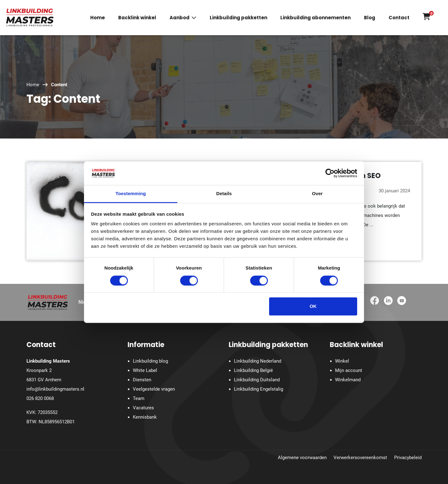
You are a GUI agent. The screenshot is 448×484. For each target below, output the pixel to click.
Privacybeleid (408, 458)
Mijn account (349, 370)
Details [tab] (224, 194)
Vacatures (143, 408)
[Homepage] (30, 17)
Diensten (142, 380)
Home (98, 18)
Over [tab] (317, 194)
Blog (370, 18)
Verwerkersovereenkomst (360, 458)
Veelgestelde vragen (154, 389)
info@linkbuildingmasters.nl (55, 389)
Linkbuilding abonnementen (315, 18)
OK (313, 306)
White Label (145, 370)
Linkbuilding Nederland (258, 361)
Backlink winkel (137, 18)
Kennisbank (145, 417)
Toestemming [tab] (131, 194)
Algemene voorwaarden (302, 458)
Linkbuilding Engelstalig (259, 389)
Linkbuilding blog (150, 361)
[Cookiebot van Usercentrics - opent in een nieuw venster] (330, 173)
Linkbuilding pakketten (238, 18)
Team (139, 398)
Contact (399, 18)
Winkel (342, 361)
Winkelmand (348, 380)
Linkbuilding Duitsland (257, 380)
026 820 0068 (40, 398)
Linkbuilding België (253, 370)
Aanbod (180, 18)
